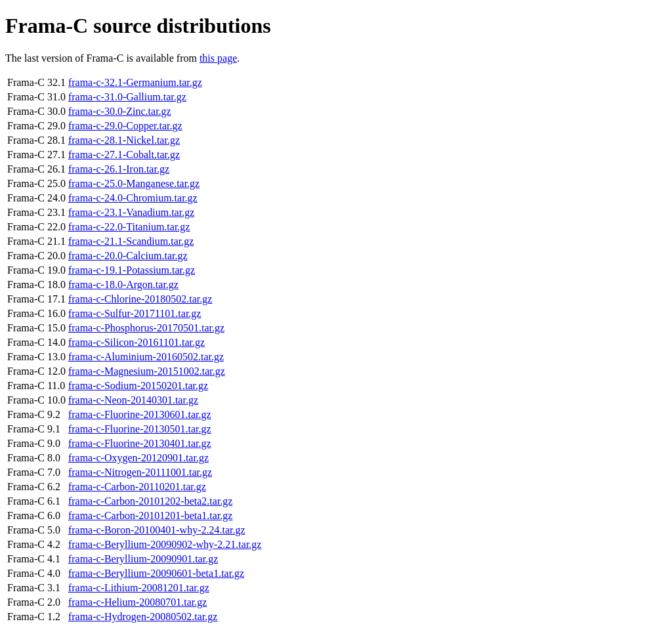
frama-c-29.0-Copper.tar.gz (125, 126)
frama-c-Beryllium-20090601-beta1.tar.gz (156, 573)
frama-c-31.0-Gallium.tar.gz (127, 97)
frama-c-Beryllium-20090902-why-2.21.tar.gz (165, 544)
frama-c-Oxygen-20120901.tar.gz (138, 458)
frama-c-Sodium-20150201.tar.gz (138, 386)
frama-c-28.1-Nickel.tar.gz (124, 140)
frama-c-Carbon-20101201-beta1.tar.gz (151, 515)
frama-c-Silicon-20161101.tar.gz (136, 342)
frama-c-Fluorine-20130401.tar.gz (140, 443)
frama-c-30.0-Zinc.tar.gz (120, 111)
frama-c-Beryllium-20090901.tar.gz (143, 559)
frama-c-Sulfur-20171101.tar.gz (135, 313)
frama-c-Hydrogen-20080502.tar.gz (143, 617)
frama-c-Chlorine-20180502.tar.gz (140, 299)
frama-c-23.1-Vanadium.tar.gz (131, 212)
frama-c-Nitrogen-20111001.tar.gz (140, 472)
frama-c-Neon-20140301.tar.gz (133, 400)
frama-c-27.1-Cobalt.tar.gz (124, 155)
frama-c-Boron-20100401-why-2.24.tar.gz (157, 530)
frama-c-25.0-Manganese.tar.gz (134, 183)
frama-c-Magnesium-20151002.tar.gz (147, 371)
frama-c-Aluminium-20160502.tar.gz (146, 357)
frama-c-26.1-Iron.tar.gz (119, 169)
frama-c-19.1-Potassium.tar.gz (132, 270)
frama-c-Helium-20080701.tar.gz (137, 602)
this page (218, 58)
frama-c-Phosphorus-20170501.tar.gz (146, 328)
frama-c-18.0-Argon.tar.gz (123, 284)
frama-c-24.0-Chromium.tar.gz (133, 198)
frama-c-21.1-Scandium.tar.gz (131, 241)
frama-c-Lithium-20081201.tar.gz (139, 588)
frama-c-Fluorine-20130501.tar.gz (140, 429)
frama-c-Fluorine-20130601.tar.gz (140, 414)
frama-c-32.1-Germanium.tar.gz (135, 82)
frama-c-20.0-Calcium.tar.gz (128, 256)
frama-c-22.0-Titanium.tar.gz (129, 227)
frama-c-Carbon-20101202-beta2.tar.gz (151, 501)
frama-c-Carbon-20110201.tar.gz (137, 487)
